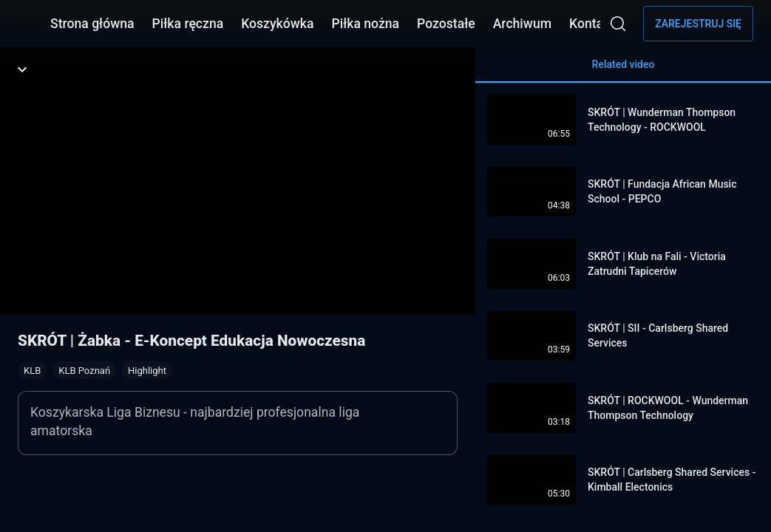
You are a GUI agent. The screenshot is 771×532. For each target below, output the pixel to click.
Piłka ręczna (188, 24)
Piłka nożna (365, 24)
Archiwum (522, 24)
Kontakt (592, 24)
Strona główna (92, 24)
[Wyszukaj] (618, 24)
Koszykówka (277, 24)
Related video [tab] (623, 71)
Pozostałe (446, 24)
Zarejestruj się (698, 24)
